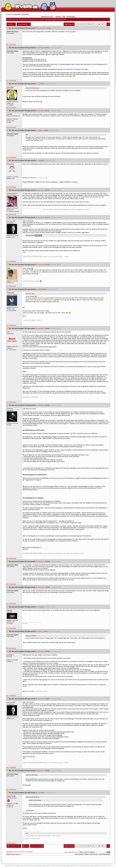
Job (109, 866)
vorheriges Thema (14, 846)
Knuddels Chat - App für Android (24, 866)
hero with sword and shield (20, 852)
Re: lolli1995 (39, 130)
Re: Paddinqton (40, 328)
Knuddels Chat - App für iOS (42, 866)
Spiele (72, 866)
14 (102, 24)
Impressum (104, 866)
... (96, 24)
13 (99, 24)
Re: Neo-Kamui (40, 217)
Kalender (58, 17)
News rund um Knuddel (38, 19)
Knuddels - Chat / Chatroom (91, 854)
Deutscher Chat (10, 866)
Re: (37, 84)
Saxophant (30, 852)
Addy (33, 294)
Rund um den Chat (24, 19)
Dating (77, 866)
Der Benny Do (36, 88)
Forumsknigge (71, 17)
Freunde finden (54, 866)
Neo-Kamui (35, 775)
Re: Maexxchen (40, 190)
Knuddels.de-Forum (12, 19)
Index (26, 846)
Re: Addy (38, 289)
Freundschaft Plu (65, 866)
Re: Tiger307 (39, 631)
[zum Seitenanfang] (11, 45)
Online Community (85, 866)
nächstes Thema (37, 846)
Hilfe (64, 17)
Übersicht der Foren (47, 17)
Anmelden (25, 14)
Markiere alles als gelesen (13, 854)
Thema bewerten (24, 24)
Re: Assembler (41, 28)
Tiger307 (34, 636)
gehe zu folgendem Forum (71, 852)
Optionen (11, 24)
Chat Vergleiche (95, 866)
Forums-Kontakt (79, 854)
